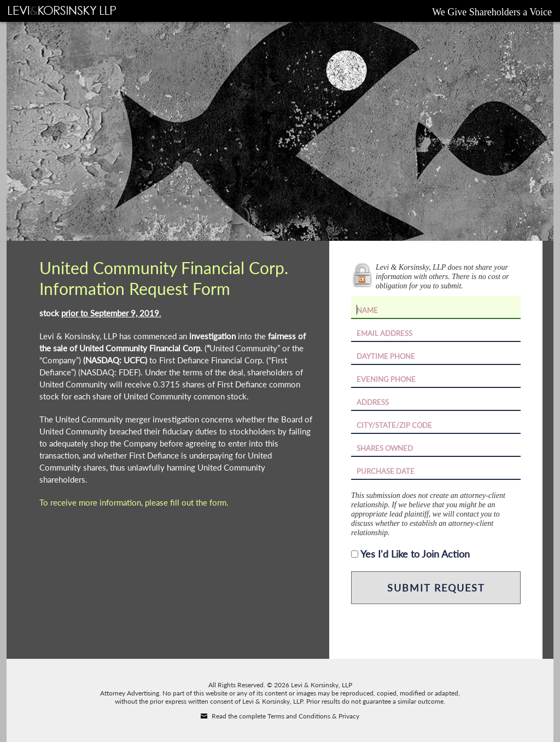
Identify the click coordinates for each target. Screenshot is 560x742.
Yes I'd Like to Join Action (415, 554)
